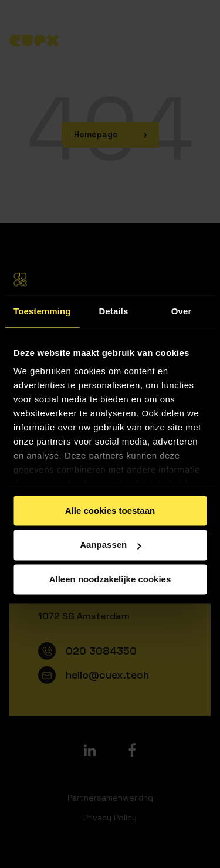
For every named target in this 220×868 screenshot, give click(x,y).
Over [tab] (182, 311)
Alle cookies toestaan (110, 511)
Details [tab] (113, 311)
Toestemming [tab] (42, 311)
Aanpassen (110, 545)
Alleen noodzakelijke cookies (110, 579)
